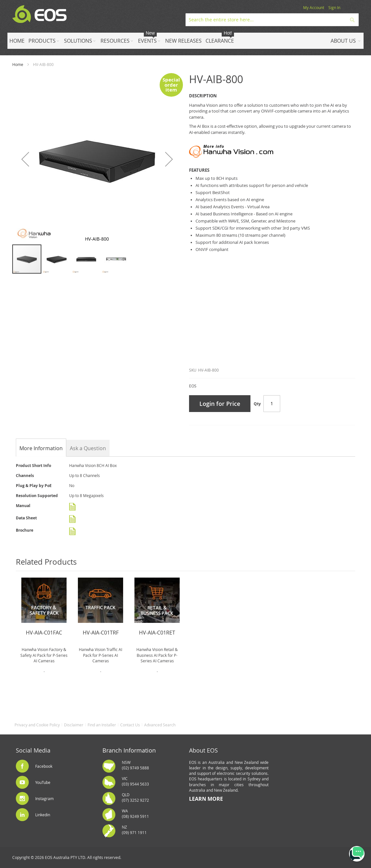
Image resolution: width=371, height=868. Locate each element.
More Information (41, 448)
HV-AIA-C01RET (157, 633)
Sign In (334, 7)
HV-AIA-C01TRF (101, 633)
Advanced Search (160, 725)
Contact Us (130, 725)
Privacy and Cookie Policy (37, 725)
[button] (25, 159)
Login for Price (220, 404)
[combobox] (272, 20)
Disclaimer (74, 725)
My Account (314, 7)
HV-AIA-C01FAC (44, 633)
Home (18, 64)
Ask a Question (88, 448)
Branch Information (129, 750)
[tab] (41, 448)
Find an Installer (102, 725)
